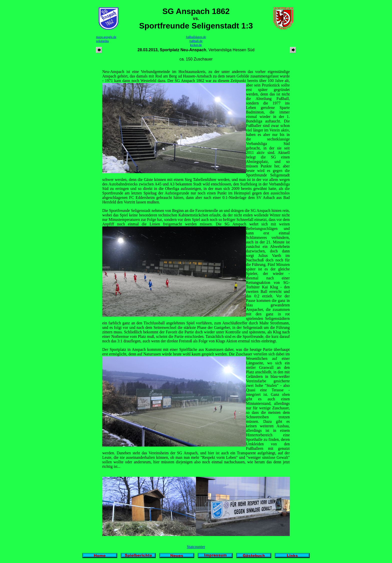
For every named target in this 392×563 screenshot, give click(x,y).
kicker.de (196, 45)
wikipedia (102, 41)
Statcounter (196, 547)
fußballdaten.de (196, 37)
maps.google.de (106, 37)
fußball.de (196, 41)
